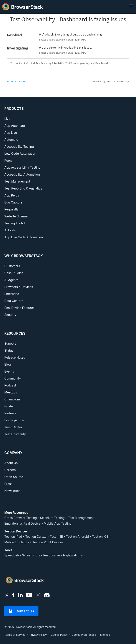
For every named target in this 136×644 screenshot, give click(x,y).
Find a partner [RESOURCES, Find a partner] (14, 420)
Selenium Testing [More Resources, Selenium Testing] (52, 518)
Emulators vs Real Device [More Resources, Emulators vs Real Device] (22, 523)
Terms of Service (15, 635)
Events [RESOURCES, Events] (9, 371)
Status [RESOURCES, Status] (9, 350)
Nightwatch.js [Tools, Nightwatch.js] (73, 555)
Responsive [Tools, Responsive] (51, 555)
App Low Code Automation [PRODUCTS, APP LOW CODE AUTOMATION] (24, 237)
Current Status (16, 81)
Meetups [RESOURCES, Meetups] (11, 392)
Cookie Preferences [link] (84, 635)
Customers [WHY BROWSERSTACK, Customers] (12, 266)
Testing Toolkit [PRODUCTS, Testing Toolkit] (15, 223)
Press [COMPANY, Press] (8, 484)
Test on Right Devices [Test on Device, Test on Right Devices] (48, 542)
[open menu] (131, 6)
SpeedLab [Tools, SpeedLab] (12, 555)
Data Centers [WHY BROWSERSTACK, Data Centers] (14, 301)
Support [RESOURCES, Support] (10, 343)
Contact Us (21, 611)
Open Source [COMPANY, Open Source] (14, 477)
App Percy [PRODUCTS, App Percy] (12, 195)
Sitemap (105, 635)
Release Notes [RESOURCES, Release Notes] (15, 357)
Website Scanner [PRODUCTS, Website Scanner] (17, 216)
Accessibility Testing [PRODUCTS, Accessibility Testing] (19, 147)
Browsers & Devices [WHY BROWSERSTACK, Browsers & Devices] (19, 287)
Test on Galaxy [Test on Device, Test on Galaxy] (36, 536)
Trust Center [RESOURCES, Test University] (13, 427)
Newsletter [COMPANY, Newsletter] (12, 491)
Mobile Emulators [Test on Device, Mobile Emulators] (17, 542)
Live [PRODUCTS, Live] (7, 119)
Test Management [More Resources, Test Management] (81, 518)
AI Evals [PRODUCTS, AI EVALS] (10, 230)
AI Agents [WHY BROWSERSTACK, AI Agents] (11, 280)
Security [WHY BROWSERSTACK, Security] (10, 315)
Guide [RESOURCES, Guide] (9, 406)
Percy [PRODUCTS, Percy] (8, 160)
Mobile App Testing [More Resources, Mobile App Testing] (58, 523)
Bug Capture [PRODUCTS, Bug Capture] (13, 202)
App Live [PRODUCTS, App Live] (11, 133)
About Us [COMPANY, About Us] (11, 463)
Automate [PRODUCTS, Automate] (11, 140)
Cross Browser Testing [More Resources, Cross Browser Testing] (21, 518)
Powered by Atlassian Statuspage (111, 81)
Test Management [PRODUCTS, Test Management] (17, 181)
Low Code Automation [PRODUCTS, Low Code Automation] (20, 153)
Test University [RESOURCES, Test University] (15, 434)
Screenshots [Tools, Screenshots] (31, 555)
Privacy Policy (38, 635)
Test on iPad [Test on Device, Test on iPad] (13, 536)
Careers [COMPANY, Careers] (10, 470)
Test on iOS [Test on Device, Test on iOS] (100, 536)
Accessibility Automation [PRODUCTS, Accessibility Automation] (22, 174)
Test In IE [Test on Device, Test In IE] (56, 536)
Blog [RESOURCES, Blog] (8, 364)
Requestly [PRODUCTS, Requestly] (11, 209)
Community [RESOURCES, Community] (13, 378)
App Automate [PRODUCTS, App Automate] (15, 126)
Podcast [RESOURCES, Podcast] (10, 385)
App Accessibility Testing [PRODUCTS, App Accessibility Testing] (22, 167)
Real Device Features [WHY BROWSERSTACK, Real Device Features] (19, 308)
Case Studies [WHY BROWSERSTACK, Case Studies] (14, 273)
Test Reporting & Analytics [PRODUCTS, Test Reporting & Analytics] (23, 188)
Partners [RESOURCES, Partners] (10, 413)
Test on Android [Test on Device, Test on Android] (77, 536)
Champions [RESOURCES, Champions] (12, 399)
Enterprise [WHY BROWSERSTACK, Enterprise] (12, 294)
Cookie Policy (59, 635)
